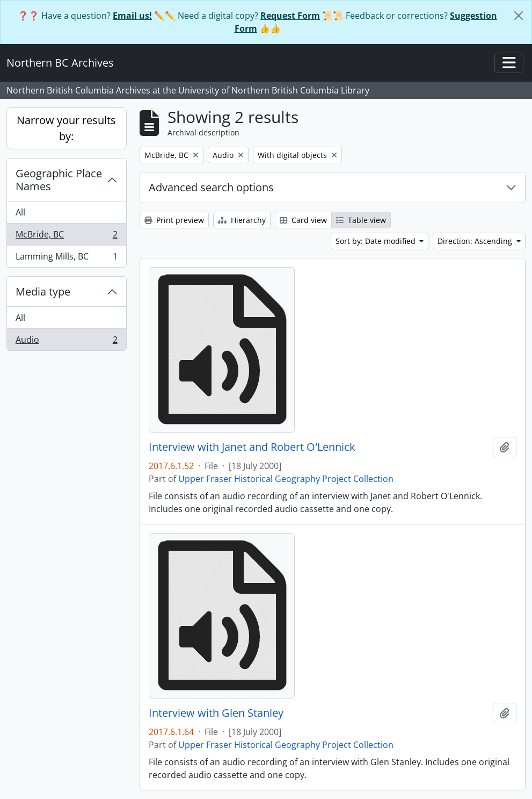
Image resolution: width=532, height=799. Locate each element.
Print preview (174, 220)
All (20, 212)
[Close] (519, 16)
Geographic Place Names (59, 180)
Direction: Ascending (476, 241)
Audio (66, 342)
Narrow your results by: (66, 128)
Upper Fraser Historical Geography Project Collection (286, 479)
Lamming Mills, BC (66, 258)
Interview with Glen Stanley (216, 713)
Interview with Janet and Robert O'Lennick (252, 447)
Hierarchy (242, 220)
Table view (361, 220)
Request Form (290, 16)
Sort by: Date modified (377, 241)
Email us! (132, 16)
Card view (303, 220)
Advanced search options (211, 187)
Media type (43, 291)
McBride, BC (66, 237)
